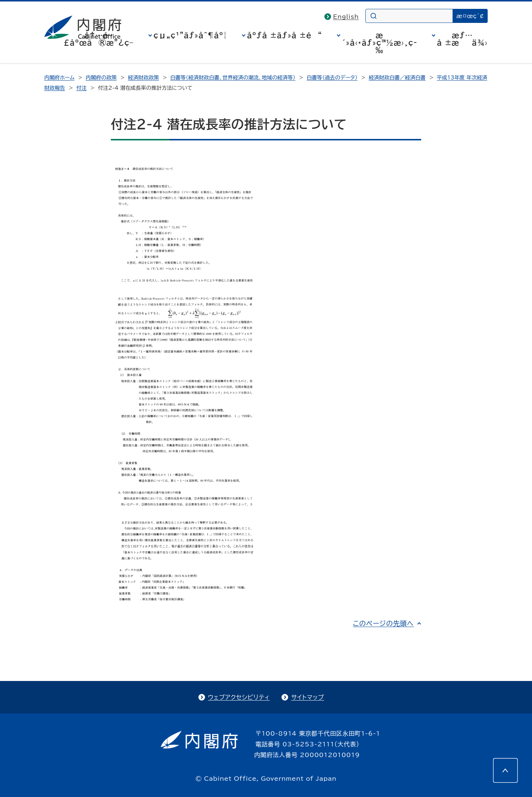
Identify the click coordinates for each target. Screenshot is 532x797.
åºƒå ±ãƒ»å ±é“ (285, 35)
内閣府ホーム (59, 78)
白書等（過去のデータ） (332, 78)
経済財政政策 (143, 78)
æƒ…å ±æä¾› (462, 39)
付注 (81, 88)
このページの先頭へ (383, 623)
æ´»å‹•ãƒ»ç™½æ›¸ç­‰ (380, 42)
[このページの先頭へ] (505, 770)
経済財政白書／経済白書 (397, 78)
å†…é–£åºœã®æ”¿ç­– (99, 39)
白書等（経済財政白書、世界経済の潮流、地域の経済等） (233, 78)
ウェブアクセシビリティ (239, 697)
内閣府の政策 (101, 78)
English (346, 17)
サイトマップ (308, 697)
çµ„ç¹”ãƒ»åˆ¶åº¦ (190, 35)
